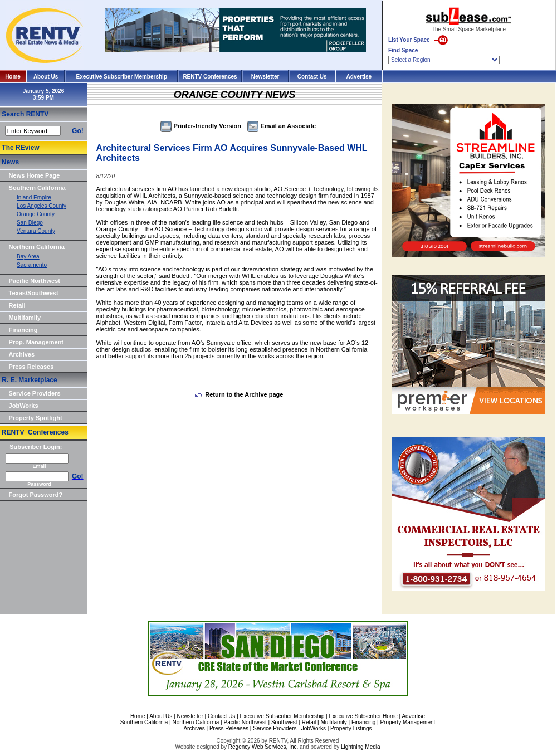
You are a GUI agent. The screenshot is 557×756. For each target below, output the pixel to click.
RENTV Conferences (210, 77)
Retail (17, 305)
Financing (23, 330)
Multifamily (25, 318)
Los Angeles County (41, 206)
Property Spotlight (36, 418)
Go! (78, 131)
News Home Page (35, 175)
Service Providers (35, 393)
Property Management (407, 722)
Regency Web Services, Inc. (263, 747)
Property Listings (351, 728)
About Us (46, 77)
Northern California (37, 247)
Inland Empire (34, 197)
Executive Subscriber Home (363, 716)
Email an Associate (282, 126)
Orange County (36, 214)
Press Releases (31, 367)
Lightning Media (361, 747)
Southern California (37, 188)
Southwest (284, 722)
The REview (20, 148)
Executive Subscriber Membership (122, 77)
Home (13, 77)
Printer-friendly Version (201, 126)
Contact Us (312, 77)
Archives (22, 354)
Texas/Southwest (34, 293)
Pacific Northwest (35, 281)
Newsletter (265, 77)
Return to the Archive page (239, 394)
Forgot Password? (36, 495)
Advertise (359, 77)
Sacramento (32, 265)
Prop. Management (36, 342)
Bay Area (28, 257)
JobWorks (24, 406)
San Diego (30, 223)
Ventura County (36, 231)
